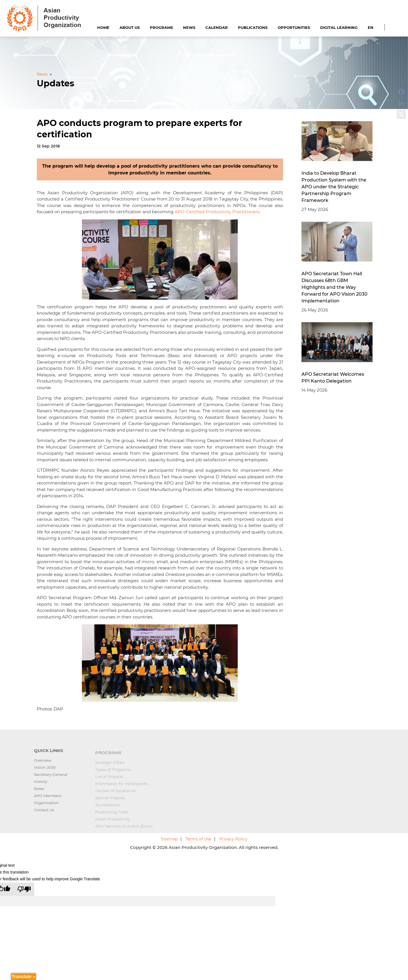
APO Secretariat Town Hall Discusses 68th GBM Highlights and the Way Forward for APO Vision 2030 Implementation (334, 287)
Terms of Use (198, 839)
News (189, 27)
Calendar (217, 27)
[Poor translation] (24, 889)
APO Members (48, 799)
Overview (43, 763)
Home (103, 27)
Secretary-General (51, 778)
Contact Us (44, 813)
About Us (130, 27)
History (41, 785)
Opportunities (294, 27)
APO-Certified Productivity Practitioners (217, 212)
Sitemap (169, 839)
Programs (161, 27)
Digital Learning (339, 27)
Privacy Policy (233, 839)
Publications (253, 27)
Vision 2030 (45, 770)
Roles (39, 792)
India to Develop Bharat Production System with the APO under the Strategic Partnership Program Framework (334, 187)
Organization (46, 806)
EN (371, 27)
